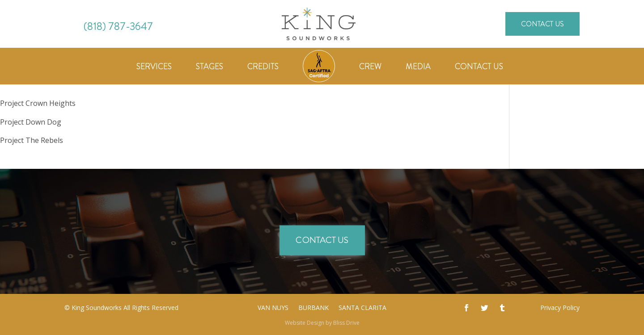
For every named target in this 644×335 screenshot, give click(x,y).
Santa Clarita (362, 308)
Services (154, 68)
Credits (263, 68)
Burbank (314, 308)
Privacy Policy (560, 308)
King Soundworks (97, 308)
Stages (210, 68)
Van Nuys (273, 308)
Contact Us (542, 24)
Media (418, 68)
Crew (370, 68)
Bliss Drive (346, 323)
